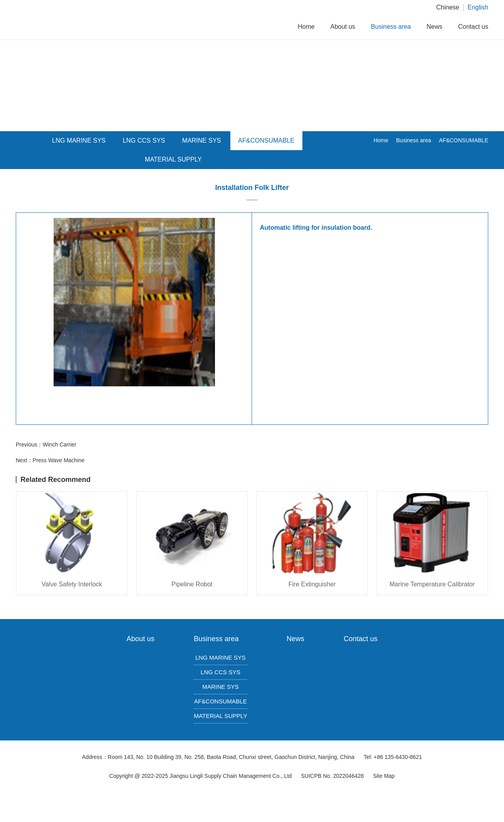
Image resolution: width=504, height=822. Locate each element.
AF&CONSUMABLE (266, 140)
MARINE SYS (202, 140)
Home (306, 27)
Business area (391, 27)
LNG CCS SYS (221, 672)
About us (343, 27)
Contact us (473, 27)
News (435, 27)
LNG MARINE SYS (220, 657)
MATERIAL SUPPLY (173, 159)
